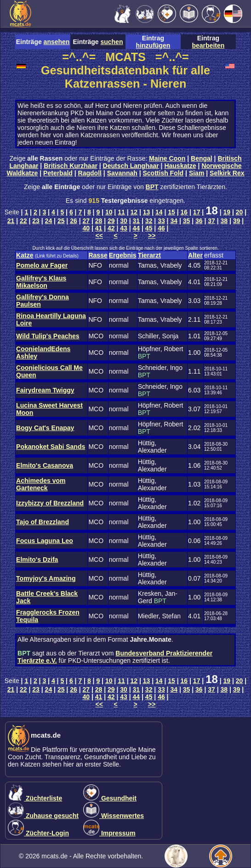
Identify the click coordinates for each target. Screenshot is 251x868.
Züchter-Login (38, 833)
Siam (197, 173)
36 (199, 221)
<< (99, 235)
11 (121, 212)
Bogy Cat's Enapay (45, 428)
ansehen (57, 42)
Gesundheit (110, 798)
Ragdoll (90, 173)
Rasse (98, 255)
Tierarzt (149, 255)
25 (61, 221)
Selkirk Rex (227, 173)
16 (184, 212)
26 (74, 221)
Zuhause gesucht (43, 816)
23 (36, 221)
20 (240, 212)
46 (161, 228)
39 (237, 221)
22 (23, 221)
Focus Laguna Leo (45, 541)
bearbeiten (208, 45)
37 (211, 221)
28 (99, 221)
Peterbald (58, 173)
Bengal (202, 158)
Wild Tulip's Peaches (48, 336)
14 (159, 212)
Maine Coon (167, 158)
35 (187, 221)
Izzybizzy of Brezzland (50, 503)
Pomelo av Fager (42, 265)
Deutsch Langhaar (131, 166)
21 (11, 221)
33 (161, 221)
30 (124, 221)
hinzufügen (153, 45)
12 (134, 212)
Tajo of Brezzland (43, 522)
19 (227, 212)
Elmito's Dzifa (37, 560)
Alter (195, 255)
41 (99, 228)
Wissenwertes (114, 816)
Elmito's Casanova (45, 465)
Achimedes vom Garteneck (41, 484)
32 (149, 221)
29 (111, 221)
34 (174, 221)
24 (49, 221)
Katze (25, 255)
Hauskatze (180, 166)
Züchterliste (35, 798)
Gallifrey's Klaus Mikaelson (41, 282)
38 (224, 221)
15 (171, 212)
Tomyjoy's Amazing (46, 578)
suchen (111, 42)
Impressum (109, 833)
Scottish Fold (163, 173)
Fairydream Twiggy (45, 390)
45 (149, 228)
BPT (152, 187)
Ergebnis (123, 255)
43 (124, 228)
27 (86, 221)
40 (86, 228)
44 (137, 228)
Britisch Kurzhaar (71, 166)
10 (109, 212)
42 (111, 228)
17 (197, 212)
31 (137, 221)
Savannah (122, 173)
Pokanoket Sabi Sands (51, 447)
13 (147, 212)
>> (152, 235)
